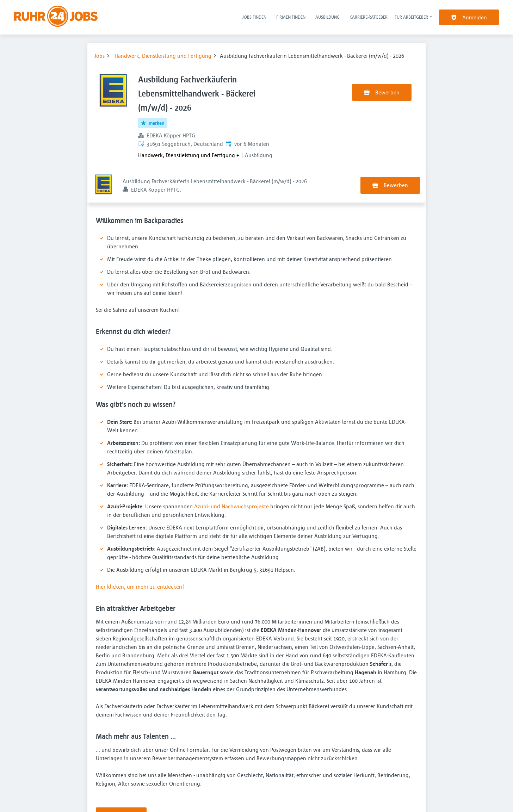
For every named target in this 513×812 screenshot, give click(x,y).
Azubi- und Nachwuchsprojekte (231, 471)
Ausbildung (327, 17)
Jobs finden (254, 17)
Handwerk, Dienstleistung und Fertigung (163, 56)
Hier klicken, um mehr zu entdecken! (140, 552)
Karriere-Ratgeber (369, 17)
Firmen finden (291, 17)
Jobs (100, 56)
